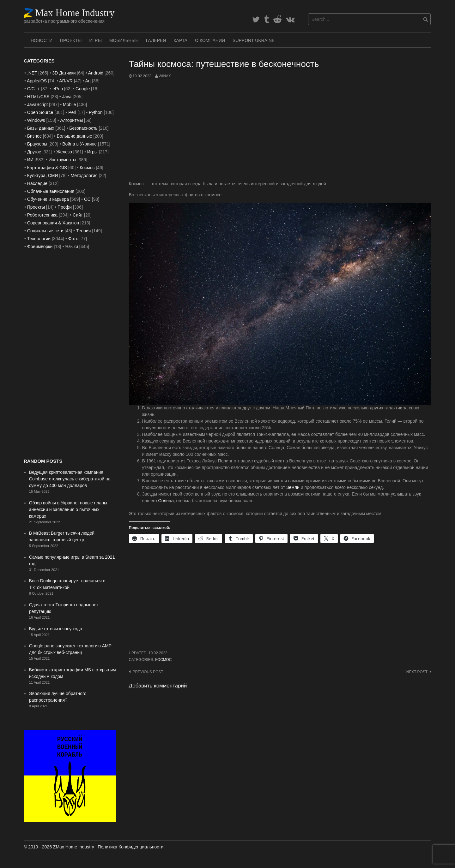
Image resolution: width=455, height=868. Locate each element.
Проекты (71, 40)
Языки (72, 247)
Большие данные (75, 136)
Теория (84, 231)
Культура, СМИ (43, 175)
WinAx (165, 76)
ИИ (30, 160)
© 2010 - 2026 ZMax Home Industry (59, 847)
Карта (180, 40)
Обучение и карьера (48, 199)
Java (67, 97)
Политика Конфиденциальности (130, 847)
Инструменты (62, 160)
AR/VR (66, 81)
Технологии (39, 239)
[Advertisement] (280, 130)
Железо (64, 152)
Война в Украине (79, 144)
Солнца (166, 501)
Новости (42, 40)
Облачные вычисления (51, 191)
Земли (293, 487)
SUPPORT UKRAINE (254, 40)
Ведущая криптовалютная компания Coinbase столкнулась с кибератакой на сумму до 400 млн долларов (70, 479)
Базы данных (41, 128)
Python (96, 112)
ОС (87, 199)
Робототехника (42, 215)
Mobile (69, 104)
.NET (32, 73)
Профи (65, 207)
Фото (73, 239)
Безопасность (83, 128)
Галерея (156, 40)
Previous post (148, 672)
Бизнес (34, 136)
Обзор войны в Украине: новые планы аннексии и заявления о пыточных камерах (68, 509)
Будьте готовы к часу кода (56, 629)
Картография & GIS (47, 168)
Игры (95, 40)
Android (96, 73)
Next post (417, 672)
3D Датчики (64, 73)
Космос (163, 660)
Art (88, 81)
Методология (84, 175)
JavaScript (37, 104)
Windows (36, 120)
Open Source (40, 112)
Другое (34, 152)
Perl (72, 112)
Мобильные (124, 40)
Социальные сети (45, 231)
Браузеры (37, 144)
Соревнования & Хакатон (53, 223)
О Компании (210, 40)
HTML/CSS (38, 97)
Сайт (78, 215)
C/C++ (33, 89)
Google (83, 89)
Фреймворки (40, 247)
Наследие (37, 183)
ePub (58, 89)
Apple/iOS (37, 81)
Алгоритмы (71, 120)
